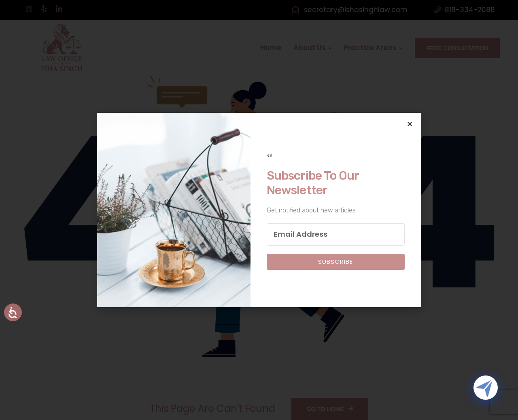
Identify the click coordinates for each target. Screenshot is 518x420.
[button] (410, 124)
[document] (259, 210)
